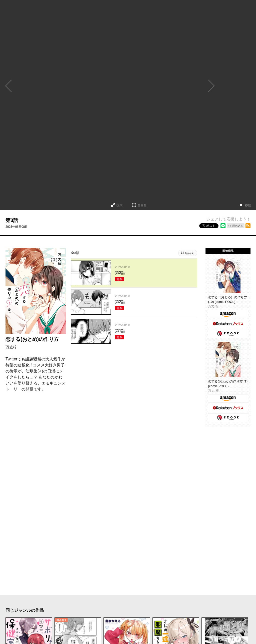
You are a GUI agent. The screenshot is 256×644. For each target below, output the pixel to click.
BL (171, 609)
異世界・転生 (88, 609)
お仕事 (17, 619)
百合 (153, 609)
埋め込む (238, 226)
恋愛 (14, 599)
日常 (14, 609)
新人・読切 (77, 619)
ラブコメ (38, 599)
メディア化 (45, 619)
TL (186, 609)
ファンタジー (125, 609)
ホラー (109, 599)
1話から (190, 253)
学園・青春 (210, 609)
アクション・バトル (179, 599)
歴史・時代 (220, 599)
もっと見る (126, 559)
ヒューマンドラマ (47, 609)
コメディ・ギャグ (75, 599)
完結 (103, 619)
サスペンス (137, 599)
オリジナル (128, 619)
